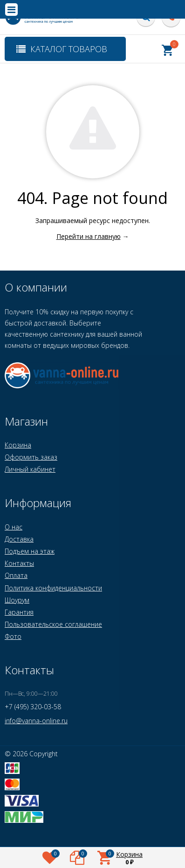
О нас (14, 527)
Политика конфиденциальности (53, 588)
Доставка (19, 539)
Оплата (16, 575)
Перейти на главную (89, 236)
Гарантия (19, 612)
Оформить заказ (31, 457)
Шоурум (17, 600)
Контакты (19, 563)
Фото (13, 636)
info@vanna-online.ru (36, 721)
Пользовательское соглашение (53, 624)
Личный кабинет (30, 469)
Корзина (18, 445)
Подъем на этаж (30, 551)
